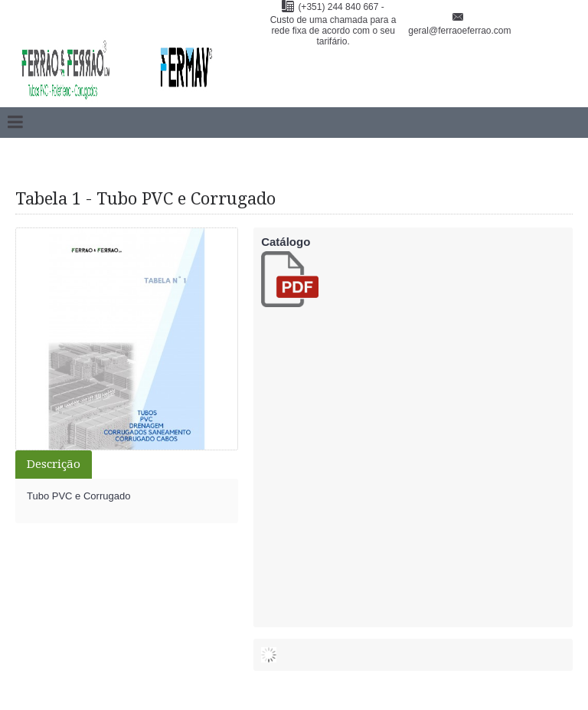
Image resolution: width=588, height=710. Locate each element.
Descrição (54, 464)
